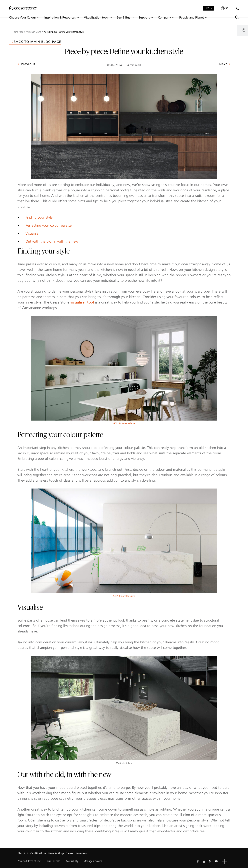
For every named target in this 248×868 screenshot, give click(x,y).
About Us (23, 854)
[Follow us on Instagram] (204, 861)
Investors (82, 854)
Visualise (32, 233)
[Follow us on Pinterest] (210, 861)
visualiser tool (82, 302)
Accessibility (72, 861)
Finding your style (39, 217)
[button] (24, 18)
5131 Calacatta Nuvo (124, 596)
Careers (70, 854)
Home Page (18, 32)
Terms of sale (53, 861)
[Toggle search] (237, 17)
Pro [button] (207, 8)
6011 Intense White (124, 423)
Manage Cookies (93, 861)
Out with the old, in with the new (52, 241)
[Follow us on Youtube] (216, 861)
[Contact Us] (237, 8)
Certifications (38, 854)
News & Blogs (56, 854)
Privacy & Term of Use (29, 861)
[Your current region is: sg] (225, 8)
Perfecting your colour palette (49, 225)
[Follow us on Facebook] (198, 861)
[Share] (243, 30)
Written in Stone (33, 32)
